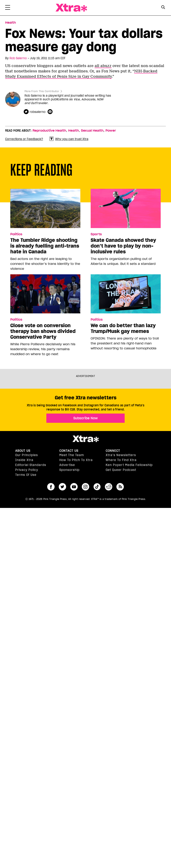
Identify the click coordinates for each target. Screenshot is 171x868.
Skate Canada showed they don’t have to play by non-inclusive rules (123, 246)
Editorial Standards (31, 465)
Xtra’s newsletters (121, 455)
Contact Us (69, 451)
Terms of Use (26, 475)
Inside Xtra (24, 460)
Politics (16, 234)
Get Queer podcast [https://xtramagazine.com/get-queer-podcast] (121, 470)
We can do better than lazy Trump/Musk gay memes (123, 328)
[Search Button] (163, 7)
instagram (85, 487)
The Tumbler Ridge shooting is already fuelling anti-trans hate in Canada (45, 246)
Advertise (67, 465)
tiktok (97, 487)
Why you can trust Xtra (69, 139)
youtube (74, 487)
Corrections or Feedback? (24, 139)
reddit (109, 487)
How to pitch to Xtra (76, 460)
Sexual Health (92, 131)
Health (74, 131)
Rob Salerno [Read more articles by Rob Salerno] (18, 58)
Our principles (27, 455)
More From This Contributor (42, 91)
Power (111, 131)
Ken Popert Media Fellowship (129, 465)
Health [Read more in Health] (11, 23)
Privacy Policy (27, 470)
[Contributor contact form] (51, 112)
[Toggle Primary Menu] (8, 8)
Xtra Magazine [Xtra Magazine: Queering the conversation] (71, 8)
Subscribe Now (85, 418)
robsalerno (38, 112)
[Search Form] (163, 8)
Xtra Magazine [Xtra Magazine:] (85, 439)
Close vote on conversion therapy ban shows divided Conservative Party (43, 331)
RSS (120, 487)
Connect (113, 451)
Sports (96, 234)
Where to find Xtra (121, 460)
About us (23, 451)
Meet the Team (72, 455)
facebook (51, 487)
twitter (62, 487)
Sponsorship (69, 470)
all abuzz (103, 66)
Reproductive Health (49, 131)
